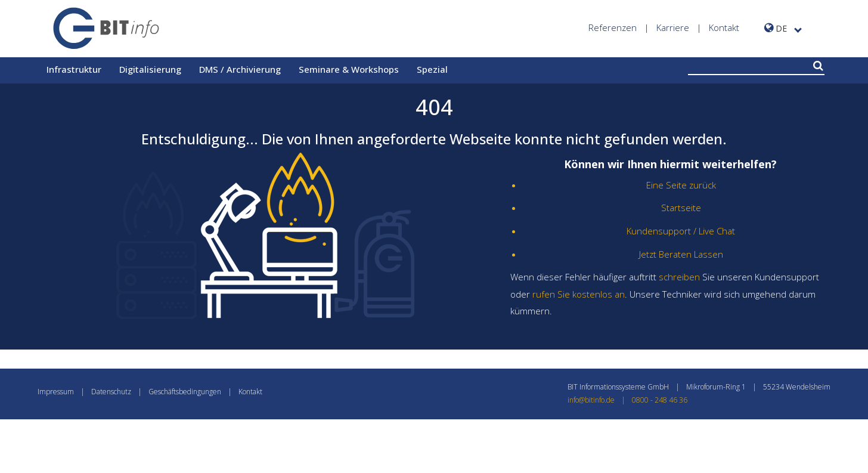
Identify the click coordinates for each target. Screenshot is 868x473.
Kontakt (724, 27)
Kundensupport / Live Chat (681, 231)
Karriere (673, 27)
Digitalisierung (150, 69)
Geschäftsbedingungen (185, 392)
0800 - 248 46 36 (660, 400)
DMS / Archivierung (240, 69)
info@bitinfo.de (600, 400)
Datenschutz (111, 392)
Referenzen (613, 27)
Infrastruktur (74, 69)
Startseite (681, 208)
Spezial (432, 69)
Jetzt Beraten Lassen (681, 254)
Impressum (56, 392)
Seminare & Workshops (349, 69)
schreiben (679, 277)
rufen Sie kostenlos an (579, 294)
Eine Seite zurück (681, 185)
